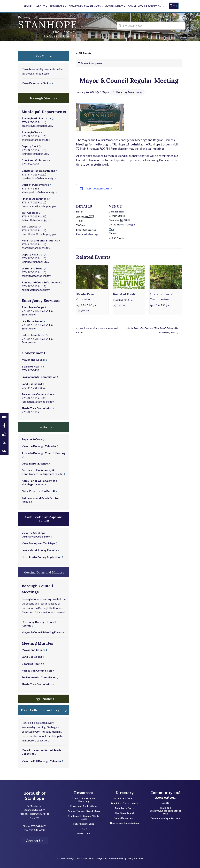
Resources (84, 793)
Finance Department (35, 199)
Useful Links (84, 834)
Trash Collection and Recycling (84, 800)
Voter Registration (84, 824)
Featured (81, 234)
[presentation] (92, 277)
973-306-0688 (30, 164)
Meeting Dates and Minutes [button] (44, 572)
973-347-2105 (30, 311)
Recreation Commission (37, 394)
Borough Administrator (37, 118)
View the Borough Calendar (39, 446)
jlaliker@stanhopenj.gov (36, 220)
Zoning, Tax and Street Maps (84, 811)
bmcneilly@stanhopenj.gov (37, 126)
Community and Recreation (166, 795)
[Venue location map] (160, 222)
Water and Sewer (33, 268)
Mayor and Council (33, 360)
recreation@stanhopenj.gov (38, 402)
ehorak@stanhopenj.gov (36, 140)
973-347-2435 (30, 370)
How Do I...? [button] (44, 427)
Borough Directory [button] (44, 98)
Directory (125, 793)
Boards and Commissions (125, 823)
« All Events (84, 53)
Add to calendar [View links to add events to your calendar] (97, 189)
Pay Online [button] (44, 56)
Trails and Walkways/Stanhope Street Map (166, 811)
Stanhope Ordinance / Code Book (84, 817)
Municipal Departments (125, 803)
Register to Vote (32, 439)
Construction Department (38, 171)
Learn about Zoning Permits (39, 550)
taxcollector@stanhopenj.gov (39, 234)
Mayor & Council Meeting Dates (42, 632)
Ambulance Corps (33, 307)
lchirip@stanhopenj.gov (35, 154)
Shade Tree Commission (37, 408)
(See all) (139, 92)
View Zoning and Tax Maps (39, 543)
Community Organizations (165, 818)
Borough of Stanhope (26, 27)
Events (166, 803)
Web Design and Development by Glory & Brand (116, 856)
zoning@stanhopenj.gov (36, 290)
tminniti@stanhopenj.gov (36, 276)
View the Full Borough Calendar (41, 761)
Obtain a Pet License (35, 463)
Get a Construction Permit (38, 491)
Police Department (34, 335)
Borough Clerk (31, 132)
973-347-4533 (30, 339)
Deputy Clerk (30, 146)
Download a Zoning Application (41, 557)
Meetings (93, 234)
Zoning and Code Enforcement (41, 282)
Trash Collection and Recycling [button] (44, 710)
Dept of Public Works (35, 185)
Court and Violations (35, 160)
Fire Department (32, 321)
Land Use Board (32, 384)
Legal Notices (44, 699)
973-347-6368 (30, 188)
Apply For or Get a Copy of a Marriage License (40, 482)
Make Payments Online (36, 83)
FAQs (84, 829)
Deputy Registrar (33, 254)
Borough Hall (116, 212)
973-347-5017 (30, 325)
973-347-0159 (30, 122)
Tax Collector (30, 226)
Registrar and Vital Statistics (40, 240)
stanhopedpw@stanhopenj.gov (40, 192)
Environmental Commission (39, 377)
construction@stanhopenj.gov (39, 178)
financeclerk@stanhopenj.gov (39, 206)
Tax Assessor (30, 213)
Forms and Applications (84, 806)
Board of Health (125, 294)
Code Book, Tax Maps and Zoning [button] (44, 519)
